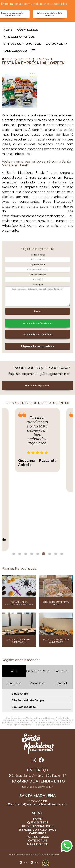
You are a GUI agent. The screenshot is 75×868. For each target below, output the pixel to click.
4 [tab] (32, 554)
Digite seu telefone (37, 275)
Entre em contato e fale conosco (50, 14)
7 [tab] (50, 554)
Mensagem (38, 285)
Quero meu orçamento (37, 385)
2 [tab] (20, 554)
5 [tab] (38, 554)
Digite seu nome (38, 255)
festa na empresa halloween (44, 59)
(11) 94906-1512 (37, 801)
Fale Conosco (15, 51)
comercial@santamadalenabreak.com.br (37, 804)
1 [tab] (14, 554)
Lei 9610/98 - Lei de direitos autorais (52, 725)
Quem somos (28, 30)
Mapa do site (37, 844)
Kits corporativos (19, 37)
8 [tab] (56, 554)
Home (8, 30)
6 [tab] (44, 554)
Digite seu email (38, 265)
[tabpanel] (37, 440)
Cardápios (55, 44)
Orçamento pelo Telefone (38, 334)
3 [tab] (26, 554)
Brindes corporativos (22, 44)
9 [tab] (62, 554)
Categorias (25, 59)
